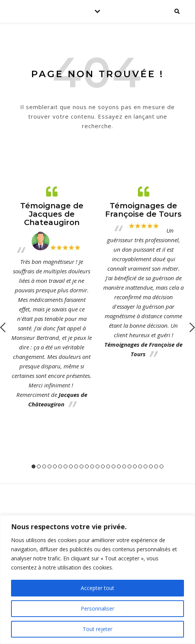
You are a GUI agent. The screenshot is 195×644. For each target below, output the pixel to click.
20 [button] (135, 466)
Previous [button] (3, 327)
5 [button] (55, 466)
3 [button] (44, 466)
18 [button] (124, 466)
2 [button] (39, 466)
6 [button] (60, 466)
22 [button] (145, 466)
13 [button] (97, 466)
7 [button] (66, 466)
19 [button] (129, 466)
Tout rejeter (97, 629)
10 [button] (82, 466)
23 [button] (151, 466)
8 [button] (71, 466)
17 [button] (119, 466)
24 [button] (156, 466)
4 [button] (50, 466)
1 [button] (34, 466)
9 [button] (76, 466)
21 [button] (140, 466)
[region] (97, 580)
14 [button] (103, 466)
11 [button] (87, 466)
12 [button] (92, 466)
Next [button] (192, 327)
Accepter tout (97, 588)
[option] (52, 297)
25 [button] (161, 466)
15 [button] (108, 466)
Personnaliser (97, 608)
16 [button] (113, 466)
